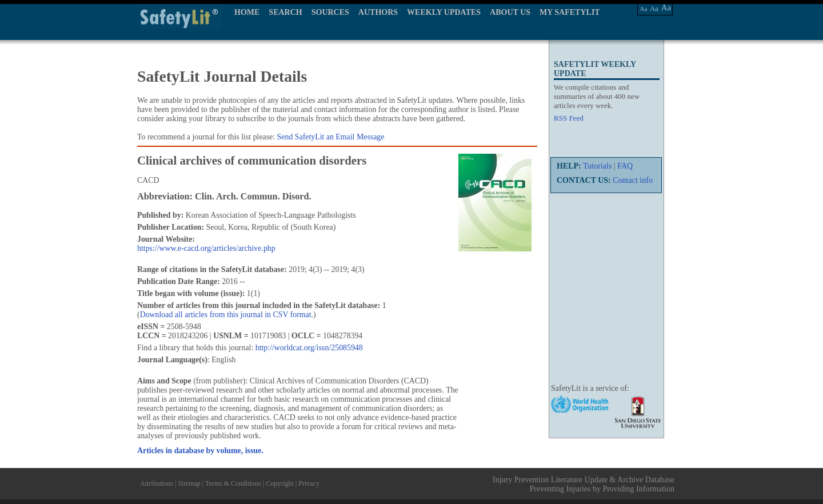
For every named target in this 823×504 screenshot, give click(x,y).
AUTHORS (378, 12)
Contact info (633, 180)
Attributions (157, 483)
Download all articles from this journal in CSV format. (227, 315)
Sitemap (189, 483)
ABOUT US (510, 12)
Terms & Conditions (233, 483)
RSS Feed (569, 118)
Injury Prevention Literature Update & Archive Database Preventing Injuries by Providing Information (584, 484)
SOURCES (330, 12)
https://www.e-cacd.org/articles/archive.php (206, 248)
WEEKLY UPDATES (444, 12)
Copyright (280, 483)
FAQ (625, 166)
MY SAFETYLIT (570, 12)
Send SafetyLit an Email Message (331, 137)
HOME (247, 12)
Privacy (309, 483)
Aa (644, 9)
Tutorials (597, 166)
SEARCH (285, 12)
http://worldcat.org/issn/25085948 (309, 348)
